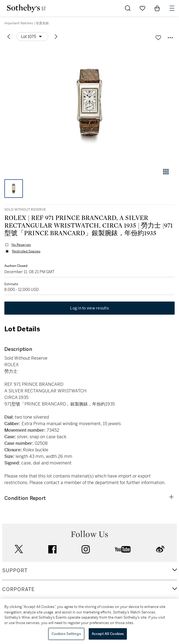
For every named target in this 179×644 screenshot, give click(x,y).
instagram (86, 549)
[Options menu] (32, 37)
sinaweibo (160, 549)
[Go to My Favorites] (142, 8)
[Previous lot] (9, 37)
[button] (89, 105)
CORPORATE (18, 589)
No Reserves (21, 245)
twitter (19, 549)
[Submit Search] (128, 8)
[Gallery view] (166, 172)
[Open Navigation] (172, 8)
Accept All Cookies (108, 634)
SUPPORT (15, 571)
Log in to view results (89, 308)
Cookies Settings (66, 634)
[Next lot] (56, 37)
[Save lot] (158, 38)
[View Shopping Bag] (157, 8)
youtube (123, 549)
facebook (52, 549)
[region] (89, 621)
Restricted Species (26, 251)
